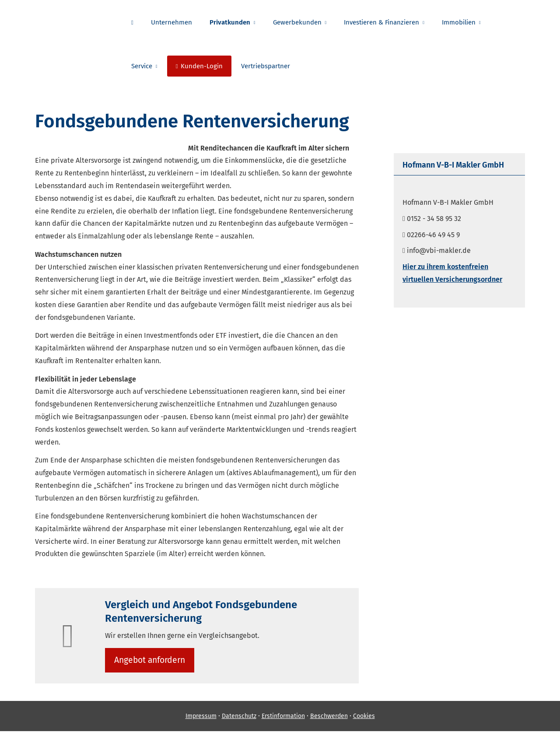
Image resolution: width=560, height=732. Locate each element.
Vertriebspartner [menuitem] (266, 66)
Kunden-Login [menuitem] (199, 66)
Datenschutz (239, 717)
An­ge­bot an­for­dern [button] (151, 660)
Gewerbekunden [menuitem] (297, 22)
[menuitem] (132, 22)
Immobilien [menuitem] (459, 22)
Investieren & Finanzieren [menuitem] (381, 22)
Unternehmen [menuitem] (171, 22)
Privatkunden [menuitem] (230, 22)
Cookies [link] (364, 717)
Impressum (201, 717)
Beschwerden (329, 717)
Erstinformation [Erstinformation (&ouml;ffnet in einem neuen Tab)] (283, 717)
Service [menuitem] (142, 66)
